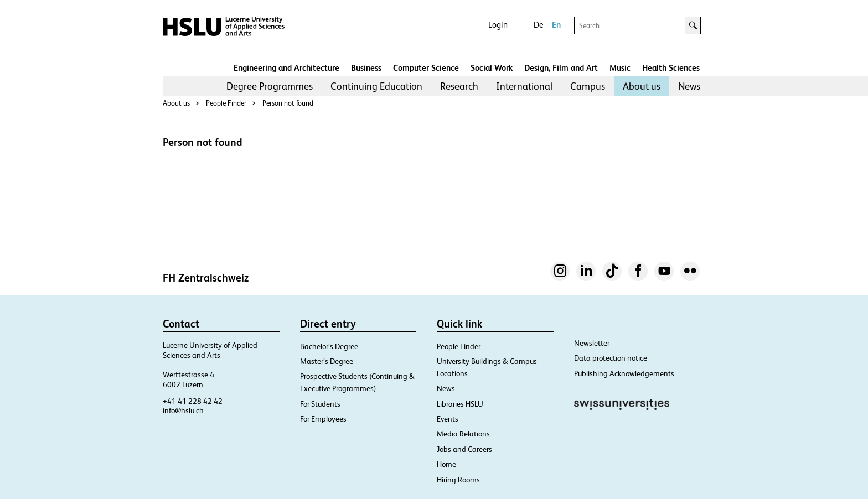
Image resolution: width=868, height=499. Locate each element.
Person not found (288, 103)
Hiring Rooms (458, 480)
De (538, 25)
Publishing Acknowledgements (624, 373)
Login (498, 25)
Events (448, 419)
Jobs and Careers (464, 449)
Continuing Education (376, 86)
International (524, 86)
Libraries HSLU (460, 404)
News (689, 86)
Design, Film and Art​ (561, 68)
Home (446, 464)
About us (642, 86)
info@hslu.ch (183, 410)
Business (366, 68)
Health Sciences (671, 68)
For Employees (323, 419)
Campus (588, 86)
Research (459, 86)
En (556, 25)
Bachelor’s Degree (329, 346)
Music (620, 68)
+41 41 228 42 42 (193, 401)
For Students (320, 404)
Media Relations (463, 434)
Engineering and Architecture (286, 68)
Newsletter (592, 343)
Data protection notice (611, 358)
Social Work (492, 68)
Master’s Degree (327, 361)
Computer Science (426, 68)
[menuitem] (270, 86)
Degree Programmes (270, 86)
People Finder (226, 103)
